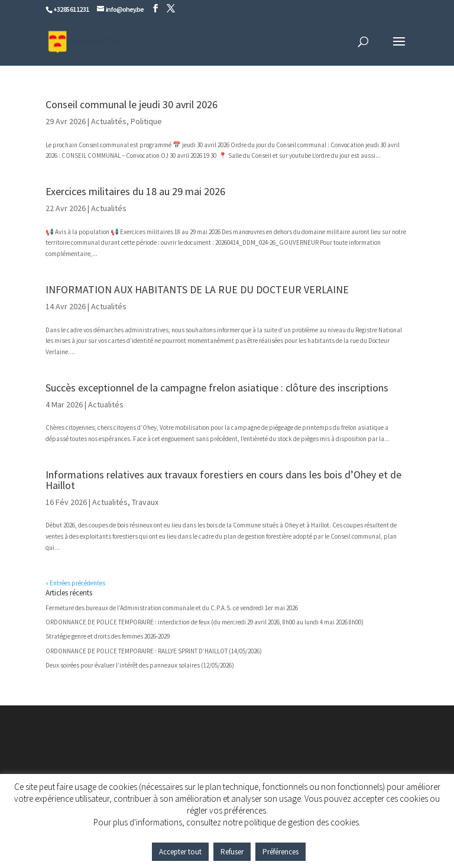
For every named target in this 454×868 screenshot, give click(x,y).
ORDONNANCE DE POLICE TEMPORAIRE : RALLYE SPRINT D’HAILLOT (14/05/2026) (154, 651)
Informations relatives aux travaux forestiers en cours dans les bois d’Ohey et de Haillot (223, 480)
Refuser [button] (232, 852)
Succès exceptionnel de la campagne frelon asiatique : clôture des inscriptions (217, 388)
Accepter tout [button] (180, 852)
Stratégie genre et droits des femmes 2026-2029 (108, 636)
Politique (146, 121)
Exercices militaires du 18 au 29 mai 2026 (135, 191)
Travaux (145, 502)
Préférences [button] (280, 852)
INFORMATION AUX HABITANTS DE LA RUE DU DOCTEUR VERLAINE (197, 289)
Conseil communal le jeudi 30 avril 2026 (132, 104)
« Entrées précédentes (75, 583)
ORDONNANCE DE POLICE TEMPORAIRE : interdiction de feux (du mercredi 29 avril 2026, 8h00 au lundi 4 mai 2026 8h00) (205, 622)
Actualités (109, 121)
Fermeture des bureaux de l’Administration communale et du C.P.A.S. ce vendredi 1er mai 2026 (172, 608)
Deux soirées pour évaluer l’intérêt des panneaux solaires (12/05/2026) (140, 665)
